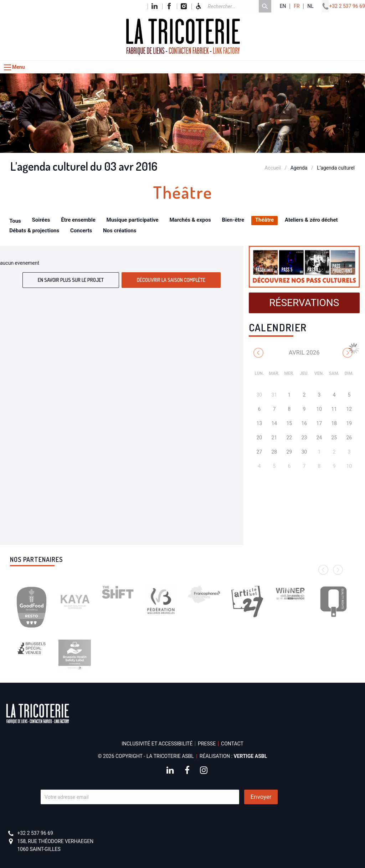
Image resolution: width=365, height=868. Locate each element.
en (283, 6)
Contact (232, 744)
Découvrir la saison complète (171, 280)
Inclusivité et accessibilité (157, 744)
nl (310, 6)
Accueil (273, 168)
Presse (207, 744)
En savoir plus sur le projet (71, 280)
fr (297, 6)
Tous (15, 221)
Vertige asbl (251, 756)
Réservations (304, 303)
